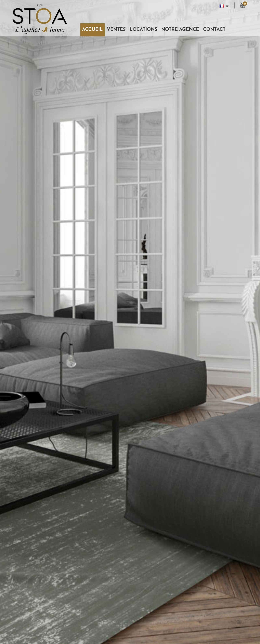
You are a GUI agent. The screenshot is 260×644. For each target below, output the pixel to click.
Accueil (92, 30)
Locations (143, 30)
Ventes (116, 30)
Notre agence (180, 30)
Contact (214, 30)
